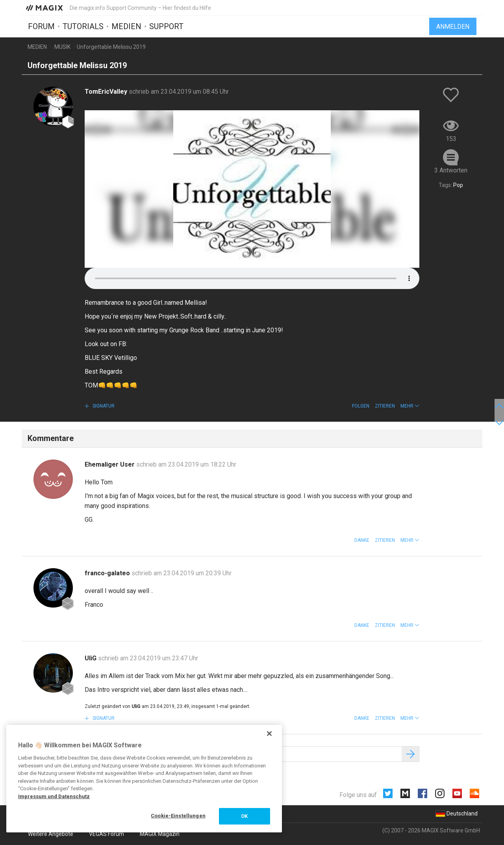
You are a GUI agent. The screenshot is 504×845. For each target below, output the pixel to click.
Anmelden (453, 27)
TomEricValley (107, 92)
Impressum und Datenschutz (54, 796)
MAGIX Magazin (160, 834)
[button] (410, 406)
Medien (126, 26)
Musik (62, 47)
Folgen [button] (361, 406)
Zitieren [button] (385, 406)
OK (244, 816)
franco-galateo (108, 573)
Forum (41, 26)
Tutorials (83, 26)
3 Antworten (451, 170)
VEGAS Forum (107, 834)
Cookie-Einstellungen (178, 816)
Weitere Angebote (51, 834)
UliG (91, 658)
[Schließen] (269, 734)
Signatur (103, 406)
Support (166, 26)
